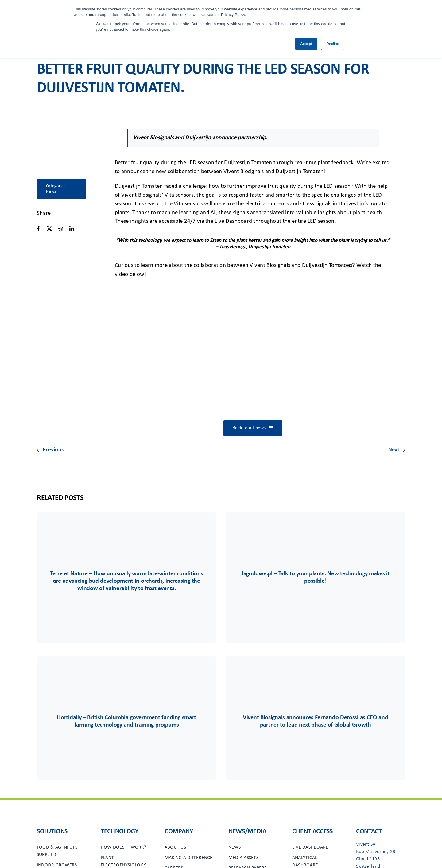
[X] (49, 229)
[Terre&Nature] (126, 530)
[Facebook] (38, 229)
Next (394, 450)
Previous (53, 450)
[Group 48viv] (316, 674)
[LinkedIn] (72, 229)
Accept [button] (306, 44)
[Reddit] (61, 229)
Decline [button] (333, 44)
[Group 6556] (126, 674)
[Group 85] (316, 530)
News (51, 192)
